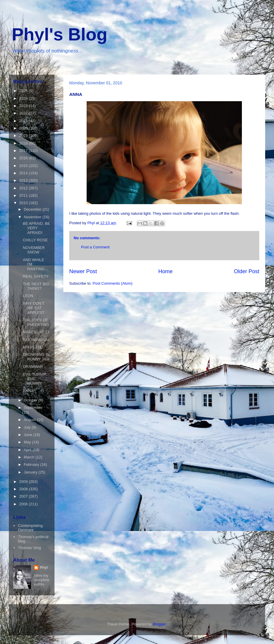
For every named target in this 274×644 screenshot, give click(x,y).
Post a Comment (95, 247)
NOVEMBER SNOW (34, 250)
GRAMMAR (33, 367)
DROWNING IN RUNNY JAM (36, 357)
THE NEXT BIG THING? (36, 286)
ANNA (28, 391)
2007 (24, 496)
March (30, 457)
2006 (24, 504)
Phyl (44, 567)
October (31, 400)
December (33, 209)
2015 (24, 166)
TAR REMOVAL (36, 340)
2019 (24, 136)
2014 (24, 173)
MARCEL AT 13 (36, 332)
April (28, 450)
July (28, 427)
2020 (24, 128)
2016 (24, 158)
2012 (24, 188)
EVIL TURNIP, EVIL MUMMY (35, 379)
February (32, 464)
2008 (24, 489)
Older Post (247, 271)
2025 (24, 91)
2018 (24, 143)
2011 (24, 195)
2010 (24, 203)
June (29, 435)
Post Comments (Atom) (113, 283)
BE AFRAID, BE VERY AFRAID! (36, 228)
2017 (24, 151)
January (31, 472)
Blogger (159, 624)
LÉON (28, 296)
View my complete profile (42, 580)
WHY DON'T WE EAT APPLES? (33, 308)
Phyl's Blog (60, 34)
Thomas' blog (29, 548)
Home (165, 271)
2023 (24, 106)
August (30, 420)
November (33, 217)
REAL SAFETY (36, 276)
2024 (24, 98)
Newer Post (83, 271)
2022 (24, 113)
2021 (24, 121)
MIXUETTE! (33, 347)
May (28, 442)
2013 (24, 180)
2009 (24, 482)
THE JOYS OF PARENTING (36, 322)
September (33, 408)
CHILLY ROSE (35, 240)
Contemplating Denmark (30, 528)
